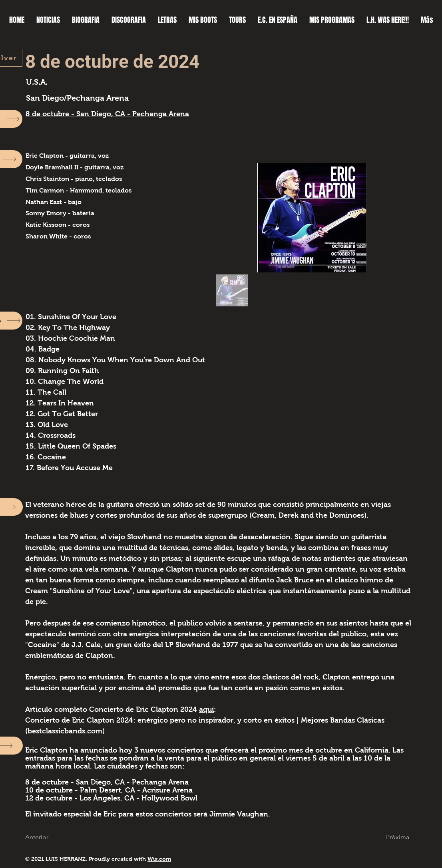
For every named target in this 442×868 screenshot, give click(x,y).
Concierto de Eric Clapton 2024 (144, 709)
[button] (41, 837)
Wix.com (159, 859)
